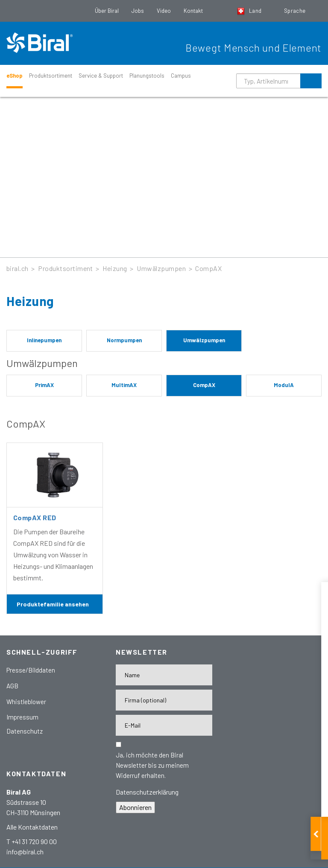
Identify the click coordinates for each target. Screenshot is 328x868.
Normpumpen (124, 340)
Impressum (22, 717)
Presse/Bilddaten (31, 670)
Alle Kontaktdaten (32, 827)
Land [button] (250, 11)
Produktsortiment (51, 76)
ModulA (284, 385)
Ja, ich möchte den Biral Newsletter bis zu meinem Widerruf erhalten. (152, 765)
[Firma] (164, 700)
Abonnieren (135, 807)
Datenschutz (25, 731)
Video (164, 11)
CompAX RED (35, 517)
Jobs (138, 11)
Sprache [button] (296, 11)
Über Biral (107, 11)
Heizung (115, 268)
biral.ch (18, 268)
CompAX (208, 268)
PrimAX (44, 385)
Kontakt (193, 11)
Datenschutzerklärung (147, 792)
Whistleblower (26, 702)
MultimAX (124, 385)
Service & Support (101, 76)
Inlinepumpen (44, 340)
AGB (12, 686)
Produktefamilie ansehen (53, 604)
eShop (15, 76)
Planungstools (147, 76)
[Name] (164, 675)
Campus (181, 76)
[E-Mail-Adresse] (164, 725)
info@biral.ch (25, 852)
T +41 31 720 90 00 (32, 841)
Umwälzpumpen (161, 268)
